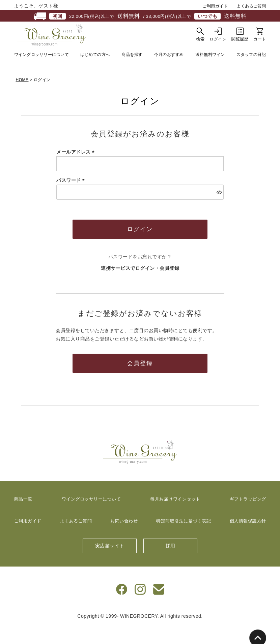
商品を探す (132, 71)
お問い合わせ (124, 538)
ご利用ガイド (215, 6)
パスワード (72, 197)
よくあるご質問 (251, 6)
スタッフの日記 (251, 71)
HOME (22, 97)
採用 (171, 562)
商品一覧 (23, 516)
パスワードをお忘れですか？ (140, 273)
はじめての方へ (95, 71)
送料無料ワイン (210, 71)
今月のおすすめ (169, 71)
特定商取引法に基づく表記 (184, 538)
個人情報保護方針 (248, 538)
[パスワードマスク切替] (219, 209)
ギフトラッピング (248, 516)
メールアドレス (77, 169)
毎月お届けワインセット (175, 516)
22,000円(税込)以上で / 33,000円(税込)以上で (140, 16)
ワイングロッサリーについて (42, 71)
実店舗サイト (110, 562)
